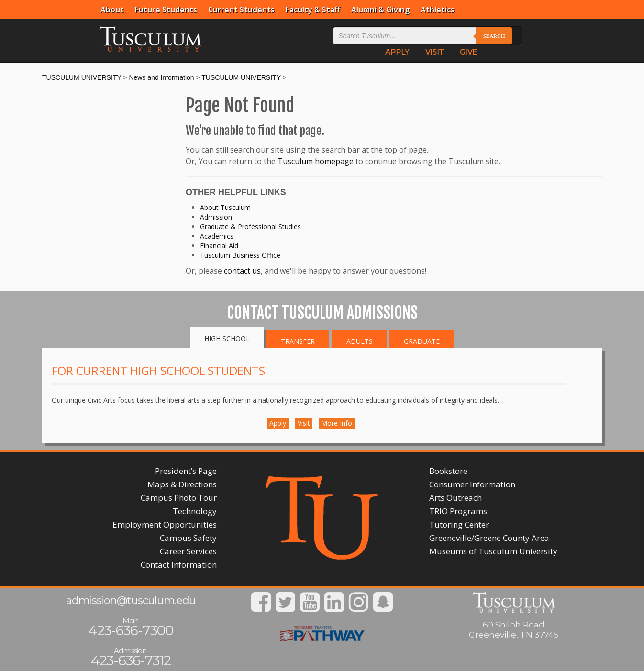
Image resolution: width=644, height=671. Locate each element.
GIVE (468, 52)
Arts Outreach (455, 498)
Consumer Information (472, 484)
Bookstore (448, 471)
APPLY (397, 52)
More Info (337, 423)
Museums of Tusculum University (493, 551)
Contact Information (179, 565)
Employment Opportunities (165, 524)
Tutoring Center (459, 524)
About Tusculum (225, 207)
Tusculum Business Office (240, 255)
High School (227, 338)
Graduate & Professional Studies (250, 226)
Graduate (422, 341)
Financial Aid (219, 246)
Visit (304, 423)
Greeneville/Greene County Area (489, 538)
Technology (195, 511)
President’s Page (186, 471)
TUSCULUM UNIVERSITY (82, 77)
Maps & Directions (182, 484)
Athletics (438, 10)
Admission (216, 217)
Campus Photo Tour (179, 498)
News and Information (161, 77)
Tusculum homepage (316, 161)
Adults (360, 341)
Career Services (188, 551)
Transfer (298, 341)
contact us (242, 271)
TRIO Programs (458, 511)
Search (494, 36)
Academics (217, 236)
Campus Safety (188, 538)
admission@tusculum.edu (131, 600)
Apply (278, 423)
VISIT (434, 52)
